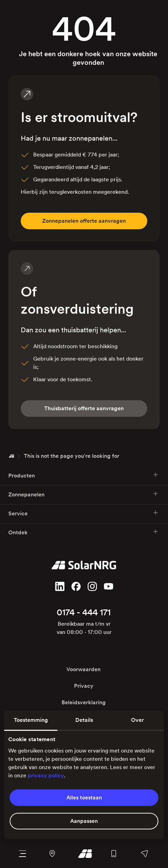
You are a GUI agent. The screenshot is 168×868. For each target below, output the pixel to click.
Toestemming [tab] (31, 720)
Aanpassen (84, 821)
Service (83, 513)
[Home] (11, 456)
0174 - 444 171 (84, 612)
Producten (83, 475)
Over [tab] (137, 720)
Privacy (84, 686)
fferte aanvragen (84, 221)
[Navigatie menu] (23, 854)
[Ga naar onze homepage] (83, 854)
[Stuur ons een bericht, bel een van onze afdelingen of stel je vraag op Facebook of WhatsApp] (144, 854)
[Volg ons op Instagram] (92, 586)
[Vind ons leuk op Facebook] (76, 586)
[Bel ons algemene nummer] (114, 854)
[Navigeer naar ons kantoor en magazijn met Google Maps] (52, 854)
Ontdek (83, 532)
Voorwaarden (83, 669)
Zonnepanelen (83, 494)
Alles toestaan (84, 798)
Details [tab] (84, 720)
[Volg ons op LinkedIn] (60, 586)
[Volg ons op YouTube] (109, 586)
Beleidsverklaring (84, 702)
